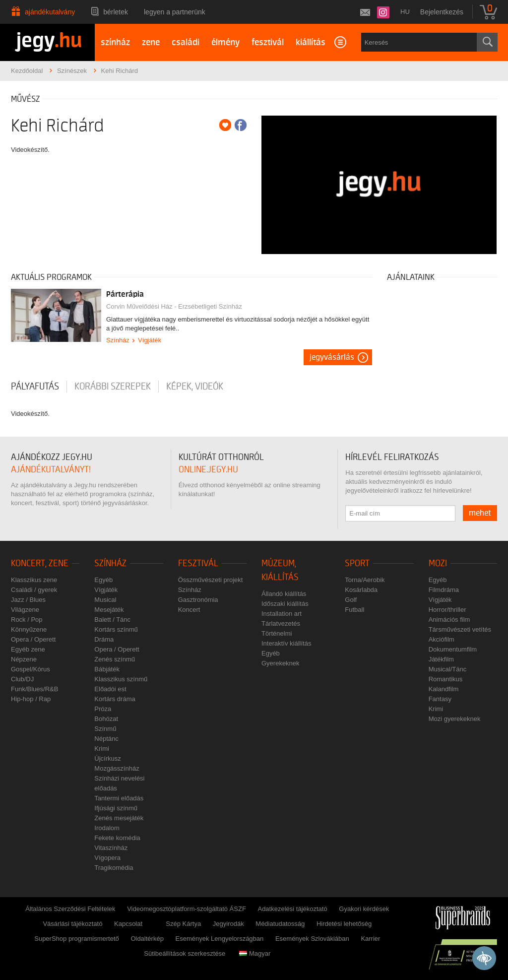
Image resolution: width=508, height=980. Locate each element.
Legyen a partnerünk (175, 12)
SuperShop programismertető (77, 939)
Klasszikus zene (34, 580)
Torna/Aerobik (365, 580)
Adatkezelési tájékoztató (292, 909)
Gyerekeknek (281, 663)
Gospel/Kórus (31, 669)
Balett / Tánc (112, 620)
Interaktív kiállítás (286, 643)
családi (186, 42)
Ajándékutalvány (50, 12)
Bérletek (116, 12)
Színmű (105, 729)
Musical (105, 600)
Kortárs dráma (115, 699)
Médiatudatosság (280, 924)
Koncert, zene (40, 563)
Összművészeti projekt (211, 580)
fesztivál (268, 42)
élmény (225, 42)
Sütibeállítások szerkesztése (185, 953)
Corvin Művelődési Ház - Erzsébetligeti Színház (174, 306)
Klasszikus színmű (121, 679)
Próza (103, 709)
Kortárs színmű (116, 629)
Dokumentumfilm (453, 649)
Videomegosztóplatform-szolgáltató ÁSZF (187, 909)
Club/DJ (22, 679)
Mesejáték (109, 610)
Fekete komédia (117, 838)
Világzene (25, 610)
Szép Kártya (183, 924)
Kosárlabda (361, 590)
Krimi (102, 749)
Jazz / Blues (28, 600)
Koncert (189, 610)
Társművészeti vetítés (460, 629)
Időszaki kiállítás (285, 604)
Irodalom (107, 828)
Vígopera (107, 858)
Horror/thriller (447, 610)
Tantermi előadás (119, 798)
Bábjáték (107, 669)
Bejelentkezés (442, 12)
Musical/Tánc (448, 669)
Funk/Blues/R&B (34, 689)
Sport (357, 563)
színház (115, 42)
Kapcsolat (128, 924)
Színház (118, 340)
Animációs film (449, 620)
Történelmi (277, 633)
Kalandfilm (444, 689)
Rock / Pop (27, 620)
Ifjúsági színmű (116, 808)
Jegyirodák (228, 924)
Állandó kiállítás (284, 594)
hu (405, 12)
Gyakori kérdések (364, 909)
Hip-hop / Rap (31, 699)
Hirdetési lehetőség (344, 924)
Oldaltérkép (147, 939)
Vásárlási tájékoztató (72, 924)
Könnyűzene (29, 629)
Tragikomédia (114, 868)
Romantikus (446, 679)
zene (151, 42)
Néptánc (106, 739)
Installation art (282, 614)
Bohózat (106, 719)
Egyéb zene (28, 649)
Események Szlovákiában (312, 939)
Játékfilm (441, 659)
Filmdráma (444, 590)
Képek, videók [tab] (195, 387)
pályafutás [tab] (35, 387)
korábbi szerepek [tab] (113, 387)
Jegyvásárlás (332, 357)
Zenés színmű (115, 659)
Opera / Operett (33, 639)
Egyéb (103, 580)
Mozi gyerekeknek (455, 719)
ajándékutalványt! (51, 470)
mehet (480, 513)
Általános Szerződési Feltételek (70, 909)
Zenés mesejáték (119, 818)
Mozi (438, 563)
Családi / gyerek (34, 590)
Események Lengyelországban (220, 939)
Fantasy (440, 699)
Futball (354, 610)
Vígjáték (150, 340)
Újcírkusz (107, 758)
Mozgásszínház (117, 768)
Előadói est (110, 689)
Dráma (104, 639)
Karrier (370, 939)
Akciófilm (442, 639)
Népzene (24, 659)
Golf (351, 600)
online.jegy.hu (208, 470)
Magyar (255, 953)
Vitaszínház (111, 848)
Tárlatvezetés (281, 623)
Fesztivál (198, 563)
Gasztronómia (198, 600)
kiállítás (311, 42)
